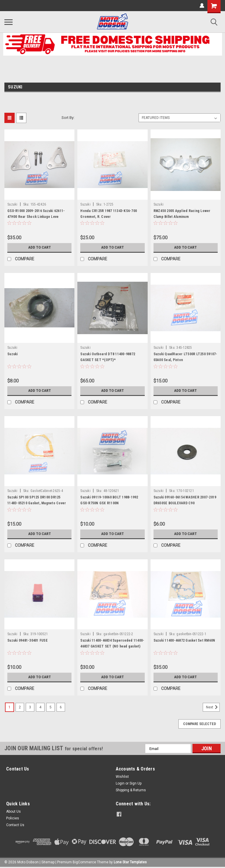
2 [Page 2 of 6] (20, 707)
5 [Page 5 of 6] (51, 707)
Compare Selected (200, 724)
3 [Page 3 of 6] (30, 707)
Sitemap (48, 862)
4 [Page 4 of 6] (40, 707)
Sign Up (135, 783)
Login (120, 783)
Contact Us (15, 825)
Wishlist (122, 777)
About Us (13, 811)
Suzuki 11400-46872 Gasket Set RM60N (184, 640)
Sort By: (68, 118)
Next (213, 707)
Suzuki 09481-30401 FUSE (28, 640)
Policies (13, 818)
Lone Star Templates (130, 862)
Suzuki (12, 204)
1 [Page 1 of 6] (10, 707)
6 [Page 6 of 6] (61, 707)
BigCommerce (84, 862)
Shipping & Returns (131, 790)
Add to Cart (39, 247)
